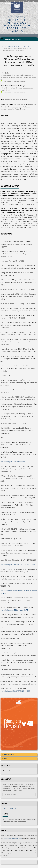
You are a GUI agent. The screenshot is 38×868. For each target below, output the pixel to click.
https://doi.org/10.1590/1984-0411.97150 (16, 99)
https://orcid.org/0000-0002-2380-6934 (15, 92)
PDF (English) (9, 755)
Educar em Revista (13, 39)
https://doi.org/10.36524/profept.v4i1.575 (14, 610)
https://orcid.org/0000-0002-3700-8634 (15, 81)
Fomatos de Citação (10, 794)
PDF (5, 759)
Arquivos (11, 46)
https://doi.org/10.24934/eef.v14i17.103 (13, 462)
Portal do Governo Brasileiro (14, 1)
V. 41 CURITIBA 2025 (23, 46)
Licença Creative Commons (13, 838)
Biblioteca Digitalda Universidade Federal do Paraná (17, 24)
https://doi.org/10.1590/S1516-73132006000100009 (18, 565)
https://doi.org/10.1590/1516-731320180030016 (16, 691)
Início (4, 46)
